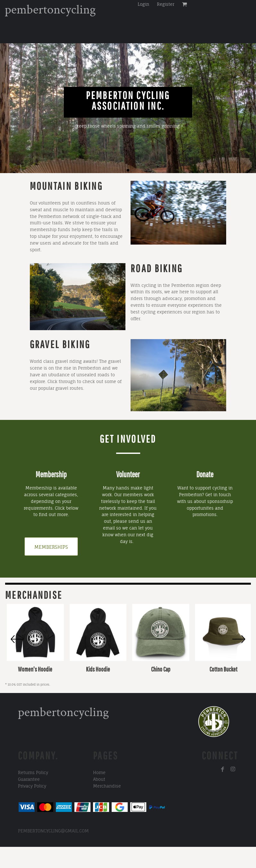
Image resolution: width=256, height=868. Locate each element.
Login (143, 4)
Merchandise (107, 786)
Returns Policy (33, 772)
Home (99, 772)
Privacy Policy (32, 786)
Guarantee (29, 779)
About (99, 779)
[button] (78, 297)
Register (166, 4)
